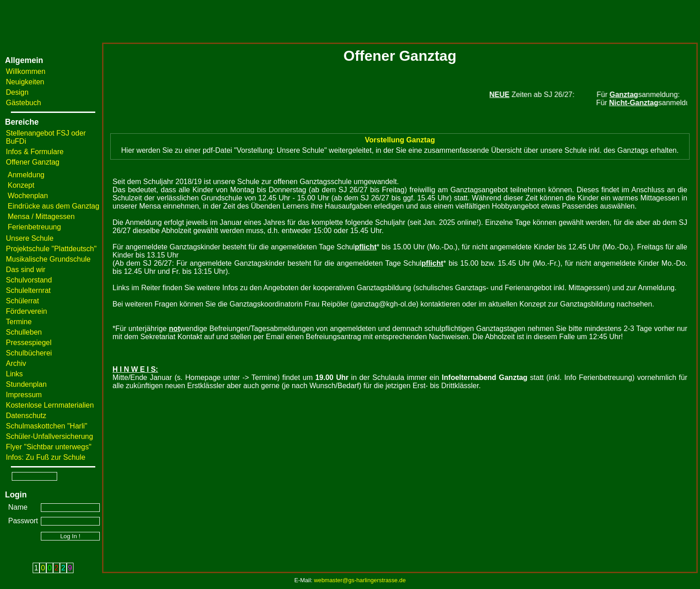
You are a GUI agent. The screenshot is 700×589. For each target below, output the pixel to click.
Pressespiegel (29, 343)
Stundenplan (26, 384)
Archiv (16, 363)
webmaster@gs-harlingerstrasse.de (360, 580)
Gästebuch (23, 103)
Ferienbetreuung (34, 227)
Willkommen (26, 71)
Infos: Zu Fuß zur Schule (46, 457)
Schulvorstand (29, 280)
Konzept (21, 185)
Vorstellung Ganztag (400, 140)
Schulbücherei (29, 353)
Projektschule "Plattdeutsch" (51, 249)
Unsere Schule (30, 238)
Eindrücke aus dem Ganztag (54, 206)
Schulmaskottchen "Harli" (47, 426)
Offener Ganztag (33, 162)
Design (17, 92)
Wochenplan (28, 196)
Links (14, 374)
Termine (19, 322)
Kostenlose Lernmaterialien (50, 405)
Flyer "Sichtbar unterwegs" (49, 447)
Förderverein (27, 311)
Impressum (24, 395)
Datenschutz (26, 416)
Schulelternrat (28, 290)
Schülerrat (22, 301)
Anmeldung (26, 175)
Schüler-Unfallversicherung (49, 436)
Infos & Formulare (35, 152)
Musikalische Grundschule (48, 259)
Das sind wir (26, 270)
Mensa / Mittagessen (41, 217)
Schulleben (24, 332)
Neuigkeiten (25, 82)
